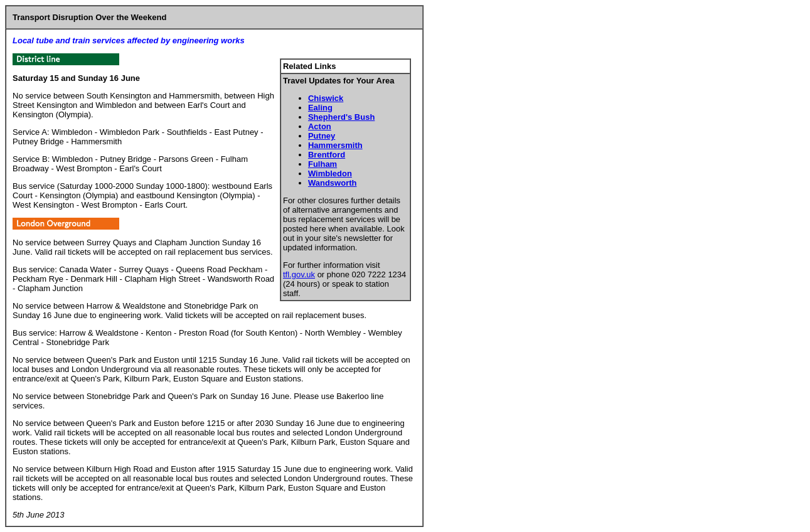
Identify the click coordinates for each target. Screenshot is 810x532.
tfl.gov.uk (299, 274)
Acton (320, 126)
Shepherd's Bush (341, 117)
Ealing (320, 108)
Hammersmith (335, 145)
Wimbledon (330, 173)
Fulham (322, 164)
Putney (322, 136)
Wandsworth (333, 183)
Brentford (327, 155)
